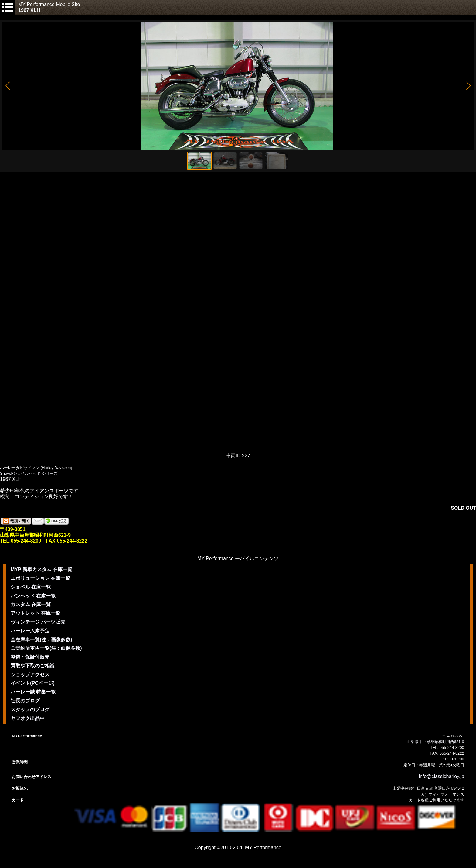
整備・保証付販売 (30, 657)
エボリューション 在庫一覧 (40, 578)
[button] (7, 86)
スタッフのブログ (30, 710)
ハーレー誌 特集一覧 (33, 692)
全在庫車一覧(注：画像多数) (41, 640)
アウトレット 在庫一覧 (36, 613)
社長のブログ (25, 701)
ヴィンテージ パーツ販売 (38, 622)
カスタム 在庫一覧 (31, 604)
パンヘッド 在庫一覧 (33, 596)
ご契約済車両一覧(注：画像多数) (46, 648)
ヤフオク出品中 (28, 718)
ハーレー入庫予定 (30, 631)
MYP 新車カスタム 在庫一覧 (41, 569)
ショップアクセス (30, 675)
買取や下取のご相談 (32, 666)
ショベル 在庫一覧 (31, 587)
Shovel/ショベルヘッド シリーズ (29, 473)
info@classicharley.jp (441, 776)
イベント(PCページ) (33, 683)
